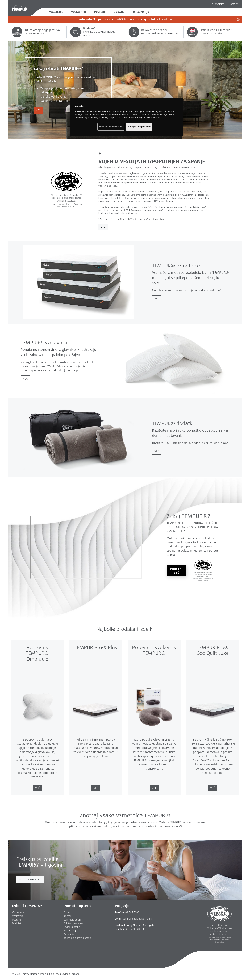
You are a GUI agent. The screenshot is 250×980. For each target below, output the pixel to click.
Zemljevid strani (72, 920)
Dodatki (119, 12)
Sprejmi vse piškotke (139, 127)
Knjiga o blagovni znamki (77, 938)
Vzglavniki (79, 12)
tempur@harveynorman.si (137, 919)
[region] (126, 117)
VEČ (38, 110)
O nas (67, 912)
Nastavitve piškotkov (111, 127)
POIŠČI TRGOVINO (30, 880)
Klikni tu (165, 20)
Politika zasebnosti (74, 923)
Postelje (100, 12)
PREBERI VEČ (176, 571)
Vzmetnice (56, 12)
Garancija (69, 934)
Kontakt (233, 4)
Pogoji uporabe (72, 927)
